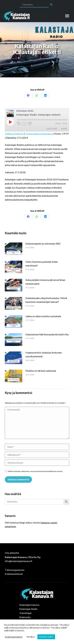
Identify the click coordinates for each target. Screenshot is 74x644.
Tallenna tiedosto (14, 134)
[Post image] (15, 249)
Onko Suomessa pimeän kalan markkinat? (42, 264)
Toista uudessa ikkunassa (39, 134)
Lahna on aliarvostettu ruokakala (43, 316)
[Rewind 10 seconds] (18, 124)
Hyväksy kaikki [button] (46, 637)
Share (64, 129)
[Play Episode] (10, 122)
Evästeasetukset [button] (14, 637)
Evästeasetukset (14, 574)
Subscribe (52, 129)
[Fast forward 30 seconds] (30, 124)
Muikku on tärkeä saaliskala (41, 371)
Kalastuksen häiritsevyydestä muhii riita (47, 334)
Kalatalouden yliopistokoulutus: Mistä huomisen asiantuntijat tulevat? (46, 300)
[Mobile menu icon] (67, 16)
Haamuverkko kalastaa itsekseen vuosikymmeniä (44, 354)
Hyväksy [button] (31, 637)
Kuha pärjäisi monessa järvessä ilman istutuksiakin (45, 282)
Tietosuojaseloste (15, 570)
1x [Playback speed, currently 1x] (24, 124)
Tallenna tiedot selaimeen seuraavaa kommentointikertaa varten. (35, 471)
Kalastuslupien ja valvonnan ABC (43, 243)
